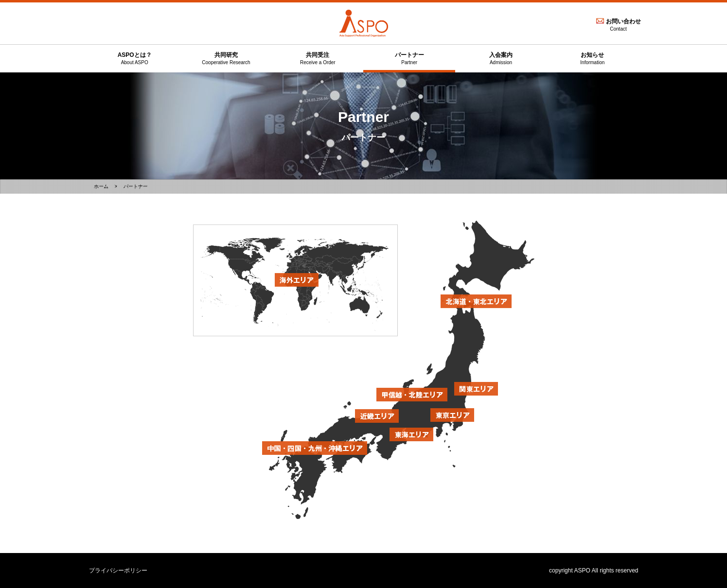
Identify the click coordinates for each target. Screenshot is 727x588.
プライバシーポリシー (118, 571)
